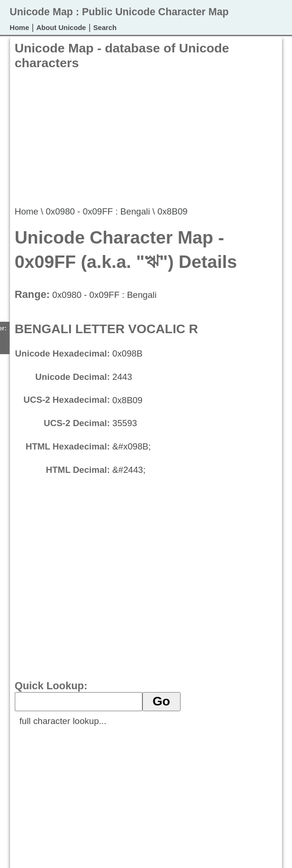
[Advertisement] (125, 137)
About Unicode (61, 28)
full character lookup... (63, 721)
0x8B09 (172, 211)
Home (19, 28)
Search (105, 28)
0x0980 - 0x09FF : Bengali (98, 211)
